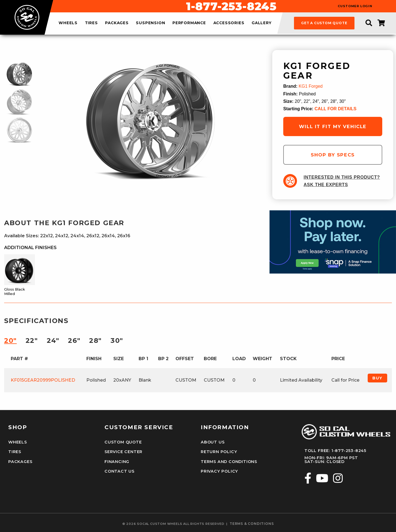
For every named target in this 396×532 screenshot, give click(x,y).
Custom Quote (123, 442)
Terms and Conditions (229, 462)
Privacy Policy (219, 471)
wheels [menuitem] (68, 23)
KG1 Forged (311, 86)
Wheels (18, 442)
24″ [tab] (53, 341)
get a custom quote (324, 23)
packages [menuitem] (117, 23)
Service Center (123, 452)
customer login (355, 6)
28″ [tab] (95, 341)
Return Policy (219, 452)
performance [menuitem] (189, 23)
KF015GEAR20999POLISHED (43, 380)
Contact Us (119, 471)
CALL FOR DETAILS (335, 109)
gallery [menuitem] (262, 23)
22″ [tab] (32, 341)
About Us (213, 442)
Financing (117, 462)
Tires (15, 452)
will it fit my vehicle (333, 126)
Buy (377, 378)
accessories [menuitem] (229, 23)
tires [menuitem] (91, 23)
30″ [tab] (117, 341)
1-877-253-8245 (231, 6)
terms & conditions (252, 524)
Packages (20, 462)
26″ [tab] (74, 341)
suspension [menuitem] (150, 23)
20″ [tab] (10, 341)
